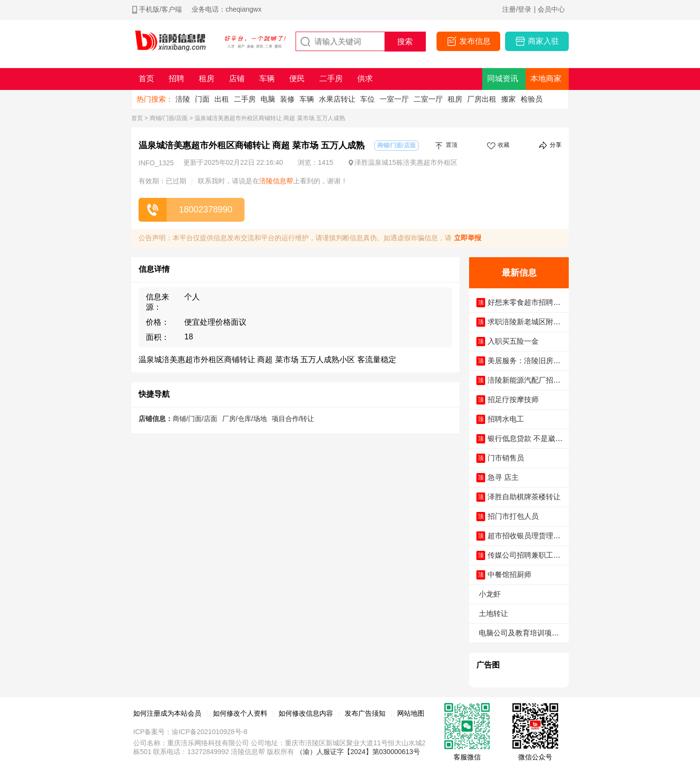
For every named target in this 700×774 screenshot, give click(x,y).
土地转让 (493, 613)
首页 (137, 118)
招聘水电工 (506, 419)
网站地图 (411, 713)
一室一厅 (394, 99)
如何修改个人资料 (240, 713)
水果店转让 (337, 99)
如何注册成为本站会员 (167, 713)
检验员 (532, 99)
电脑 (268, 99)
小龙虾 (490, 594)
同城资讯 (503, 79)
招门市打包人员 (513, 516)
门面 (202, 99)
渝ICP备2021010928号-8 (210, 732)
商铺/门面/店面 (169, 118)
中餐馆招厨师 (509, 574)
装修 (287, 99)
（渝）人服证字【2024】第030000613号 (358, 752)
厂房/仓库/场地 (245, 419)
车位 (367, 99)
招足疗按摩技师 (513, 399)
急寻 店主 (503, 477)
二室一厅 (428, 99)
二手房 (245, 99)
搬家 (508, 99)
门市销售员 (506, 458)
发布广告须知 (365, 713)
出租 (222, 99)
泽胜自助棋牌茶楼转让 (524, 497)
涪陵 (183, 99)
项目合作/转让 (293, 419)
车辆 (307, 99)
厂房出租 (482, 99)
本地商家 (546, 79)
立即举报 (468, 238)
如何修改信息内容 (306, 713)
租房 (455, 99)
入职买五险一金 (513, 341)
